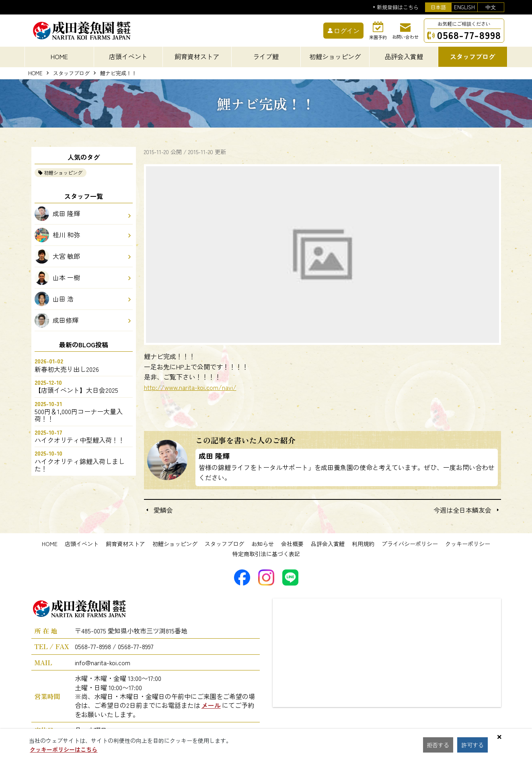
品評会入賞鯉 (328, 544)
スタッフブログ (71, 73)
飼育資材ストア (125, 544)
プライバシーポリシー (410, 544)
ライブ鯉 (266, 56)
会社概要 (292, 544)
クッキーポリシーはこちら (64, 749)
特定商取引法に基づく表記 (266, 554)
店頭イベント (82, 544)
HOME (59, 56)
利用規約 (363, 544)
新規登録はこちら (398, 7)
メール (211, 705)
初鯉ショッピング (63, 172)
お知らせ (263, 544)
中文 (491, 7)
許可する (475, 745)
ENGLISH (464, 7)
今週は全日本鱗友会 (462, 510)
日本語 (438, 7)
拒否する (439, 745)
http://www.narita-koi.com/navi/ (190, 387)
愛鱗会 (163, 510)
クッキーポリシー (468, 544)
